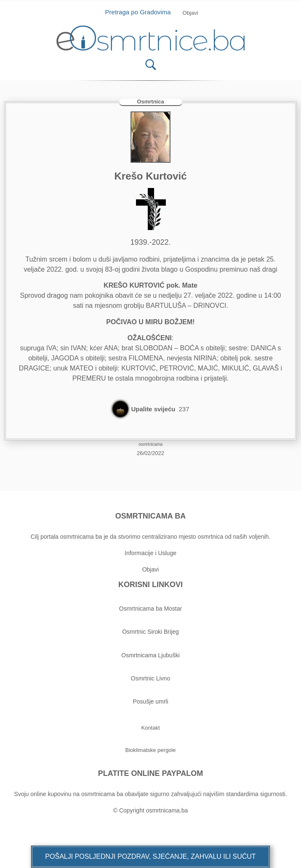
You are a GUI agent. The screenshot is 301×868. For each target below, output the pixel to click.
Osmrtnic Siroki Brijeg (150, 632)
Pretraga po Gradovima (141, 12)
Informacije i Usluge (150, 553)
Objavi (151, 569)
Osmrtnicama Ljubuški (150, 655)
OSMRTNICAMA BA (150, 516)
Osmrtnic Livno (150, 678)
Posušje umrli (150, 701)
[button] (150, 857)
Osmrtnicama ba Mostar (150, 609)
